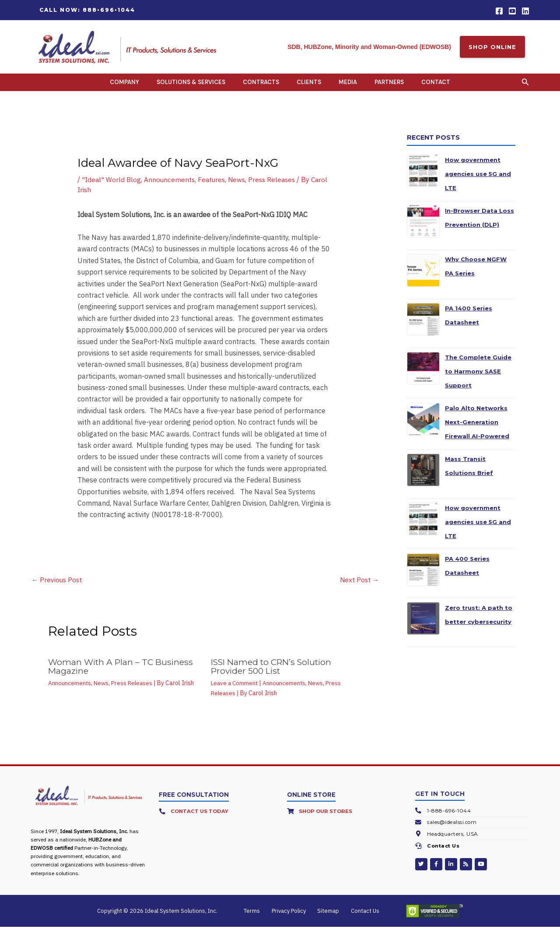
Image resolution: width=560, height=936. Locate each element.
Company (124, 86)
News (240, 188)
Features (214, 188)
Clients (309, 86)
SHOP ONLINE (492, 47)
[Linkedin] (525, 11)
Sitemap (325, 920)
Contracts (261, 86)
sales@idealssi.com (452, 832)
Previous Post (58, 589)
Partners (389, 86)
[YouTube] (512, 11)
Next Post (359, 589)
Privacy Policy (292, 920)
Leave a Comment (235, 693)
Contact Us (444, 855)
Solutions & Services (191, 86)
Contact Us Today (200, 821)
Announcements (171, 188)
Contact (436, 86)
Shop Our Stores (327, 821)
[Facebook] (499, 11)
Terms (261, 920)
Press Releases (276, 188)
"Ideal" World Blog (112, 188)
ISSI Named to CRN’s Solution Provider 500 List (275, 676)
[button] (87, 10)
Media (348, 86)
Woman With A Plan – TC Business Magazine (123, 676)
